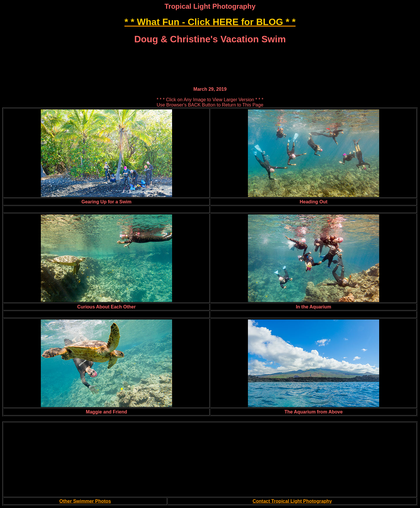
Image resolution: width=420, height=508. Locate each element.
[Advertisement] (210, 53)
